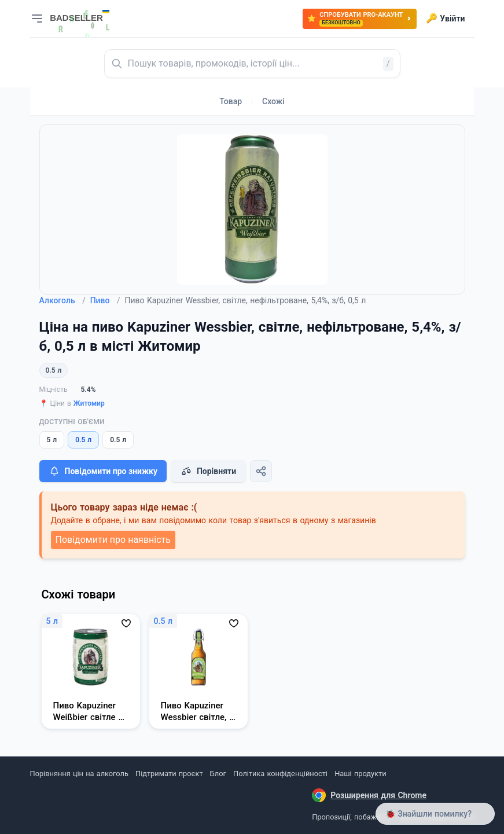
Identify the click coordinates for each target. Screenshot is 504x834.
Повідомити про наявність (113, 540)
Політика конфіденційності (280, 774)
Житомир (89, 403)
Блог (218, 774)
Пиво (105, 300)
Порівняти (208, 471)
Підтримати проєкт (169, 774)
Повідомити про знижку (103, 471)
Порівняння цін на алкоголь (79, 774)
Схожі (273, 101)
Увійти (445, 19)
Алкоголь (62, 300)
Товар (231, 101)
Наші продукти (360, 774)
